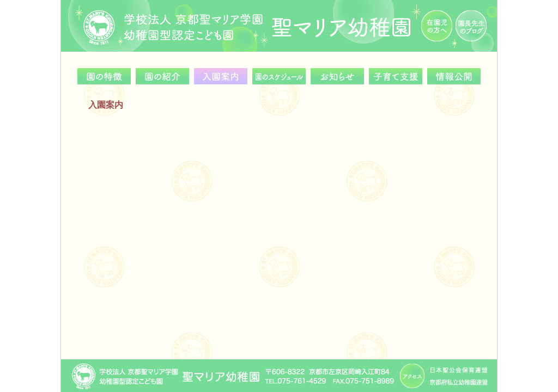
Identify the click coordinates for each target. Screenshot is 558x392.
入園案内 (221, 76)
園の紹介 (162, 76)
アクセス (412, 376)
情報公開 (454, 76)
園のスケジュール (279, 76)
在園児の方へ (437, 26)
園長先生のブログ (471, 26)
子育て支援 (396, 76)
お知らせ (337, 76)
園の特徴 (104, 76)
